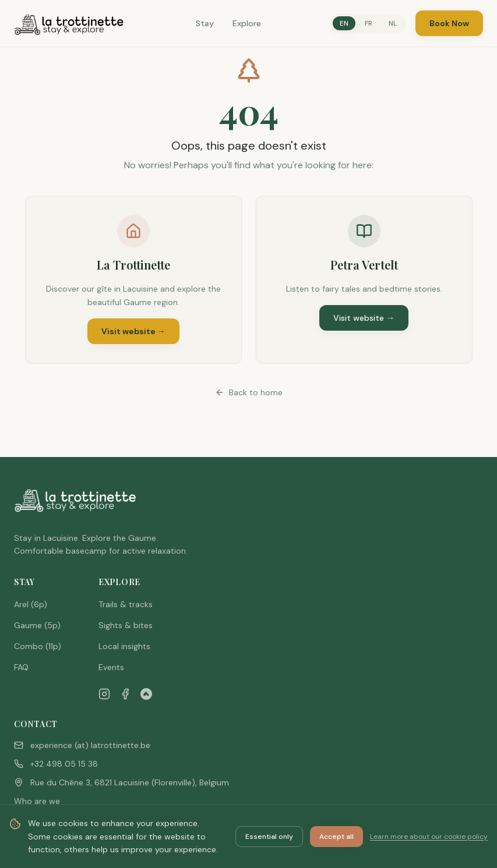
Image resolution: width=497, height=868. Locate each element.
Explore (247, 23)
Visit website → (133, 331)
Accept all (336, 837)
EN (344, 23)
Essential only (269, 837)
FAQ (21, 667)
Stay (205, 23)
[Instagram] (104, 694)
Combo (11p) (38, 646)
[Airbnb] (146, 694)
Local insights (124, 646)
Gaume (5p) (37, 625)
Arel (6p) (31, 604)
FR (369, 23)
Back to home (249, 392)
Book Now (449, 23)
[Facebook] (125, 694)
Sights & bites (126, 625)
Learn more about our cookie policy (429, 837)
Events (111, 667)
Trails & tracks (126, 604)
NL (393, 23)
